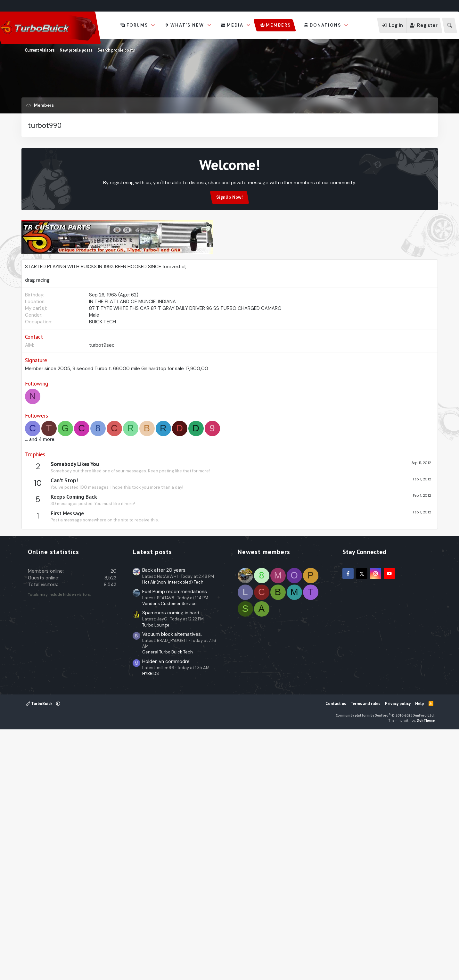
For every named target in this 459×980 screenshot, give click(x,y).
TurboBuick (40, 951)
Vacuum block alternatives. (172, 882)
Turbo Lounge (156, 872)
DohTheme (426, 968)
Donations (325, 25)
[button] (153, 25)
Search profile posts (116, 50)
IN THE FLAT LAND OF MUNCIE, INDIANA (132, 428)
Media (235, 25)
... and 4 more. (40, 566)
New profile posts (76, 50)
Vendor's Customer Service (169, 851)
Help (419, 951)
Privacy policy (398, 951)
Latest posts (152, 799)
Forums (137, 25)
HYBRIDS (151, 921)
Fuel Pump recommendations (175, 839)
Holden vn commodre (166, 909)
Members (278, 25)
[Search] (450, 25)
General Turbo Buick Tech (168, 899)
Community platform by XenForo (385, 963)
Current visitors (40, 50)
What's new (187, 25)
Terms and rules (365, 951)
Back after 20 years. (164, 818)
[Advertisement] (230, 168)
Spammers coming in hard (171, 860)
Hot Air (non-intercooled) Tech (173, 830)
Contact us (336, 951)
